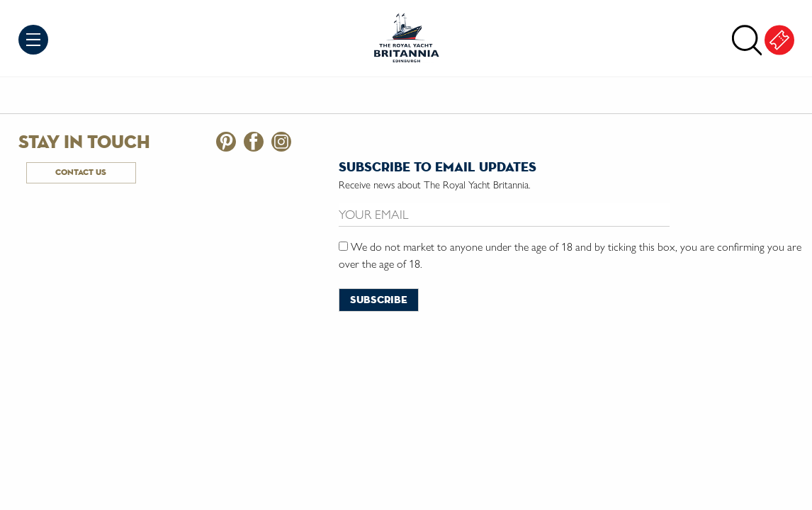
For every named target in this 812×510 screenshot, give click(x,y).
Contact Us (81, 172)
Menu (33, 40)
